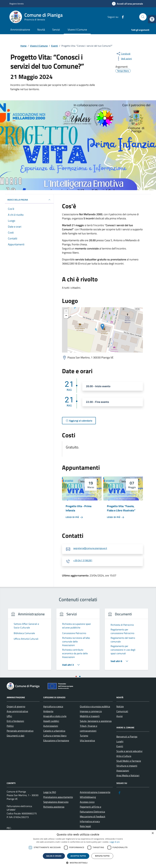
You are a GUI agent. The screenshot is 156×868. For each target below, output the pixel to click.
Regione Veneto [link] (17, 4)
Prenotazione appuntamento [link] (58, 797)
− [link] (66, 316)
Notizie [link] (120, 706)
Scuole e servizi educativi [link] (129, 751)
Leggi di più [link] (115, 842)
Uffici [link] (9, 716)
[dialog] (78, 849)
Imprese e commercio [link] (91, 711)
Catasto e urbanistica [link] (54, 731)
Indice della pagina (29, 200)
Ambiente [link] (48, 711)
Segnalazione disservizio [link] (56, 802)
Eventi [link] (120, 746)
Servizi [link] (56, 30)
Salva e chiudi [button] (54, 856)
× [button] (153, 833)
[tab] (76, 676)
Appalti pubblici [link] (51, 721)
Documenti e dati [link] (16, 736)
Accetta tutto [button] (78, 856)
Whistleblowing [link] (88, 797)
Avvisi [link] (120, 716)
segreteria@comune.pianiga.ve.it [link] (90, 548)
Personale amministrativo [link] (20, 731)
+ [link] (66, 311)
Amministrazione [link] (20, 30)
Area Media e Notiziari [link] (128, 775)
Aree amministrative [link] (17, 711)
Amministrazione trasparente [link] (95, 792)
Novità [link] (41, 30)
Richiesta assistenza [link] (54, 807)
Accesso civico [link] (87, 802)
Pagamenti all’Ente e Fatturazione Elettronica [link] (92, 809)
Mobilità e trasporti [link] (90, 716)
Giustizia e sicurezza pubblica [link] (95, 706)
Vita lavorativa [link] (87, 740)
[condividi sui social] (123, 54)
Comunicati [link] (122, 711)
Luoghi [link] (120, 741)
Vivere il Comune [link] (77, 30)
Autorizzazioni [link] (51, 726)
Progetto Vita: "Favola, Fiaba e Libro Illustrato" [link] (121, 508)
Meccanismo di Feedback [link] (93, 816)
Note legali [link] (85, 826)
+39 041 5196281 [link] (83, 560)
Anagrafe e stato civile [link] (55, 716)
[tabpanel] (30, 641)
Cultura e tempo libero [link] (55, 736)
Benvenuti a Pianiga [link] (127, 737)
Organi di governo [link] (16, 706)
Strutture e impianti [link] (127, 766)
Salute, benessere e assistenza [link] (96, 721)
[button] (78, 863)
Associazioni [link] (123, 771)
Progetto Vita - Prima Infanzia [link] (79, 508)
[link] (152, 19)
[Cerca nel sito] (143, 17)
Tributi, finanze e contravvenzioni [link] (89, 728)
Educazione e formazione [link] (56, 740)
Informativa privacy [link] (90, 821)
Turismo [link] (84, 736)
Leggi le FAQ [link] (50, 792)
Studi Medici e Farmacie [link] (129, 761)
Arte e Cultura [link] (124, 756)
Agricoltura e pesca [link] (53, 706)
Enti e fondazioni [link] (15, 721)
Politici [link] (10, 726)
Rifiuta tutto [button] (102, 856)
